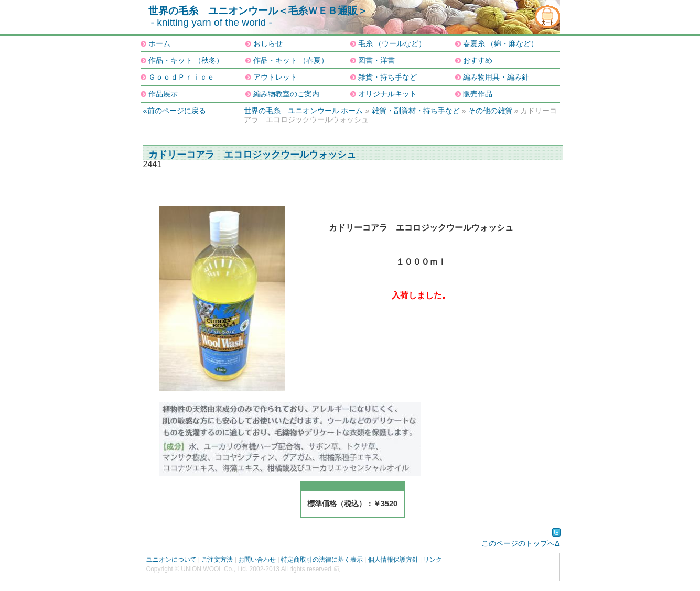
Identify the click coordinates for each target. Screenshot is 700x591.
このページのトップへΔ (521, 543)
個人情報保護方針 (393, 560)
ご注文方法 (217, 560)
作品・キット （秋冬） (186, 60)
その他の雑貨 (490, 111)
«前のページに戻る (175, 111)
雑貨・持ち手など (387, 77)
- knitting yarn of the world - (212, 22)
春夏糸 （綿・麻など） (501, 43)
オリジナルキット (387, 94)
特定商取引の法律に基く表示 (322, 560)
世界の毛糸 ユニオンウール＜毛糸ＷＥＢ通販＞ (258, 11)
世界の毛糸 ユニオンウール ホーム (304, 111)
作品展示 (163, 94)
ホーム (159, 43)
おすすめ (478, 60)
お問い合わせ (257, 560)
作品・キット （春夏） (291, 60)
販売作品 (478, 94)
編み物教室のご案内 (286, 94)
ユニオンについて (171, 560)
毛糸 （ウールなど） (392, 43)
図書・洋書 (376, 60)
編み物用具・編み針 (496, 77)
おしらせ (268, 43)
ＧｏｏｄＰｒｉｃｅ (181, 77)
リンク (433, 560)
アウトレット (275, 77)
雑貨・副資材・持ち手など (416, 111)
